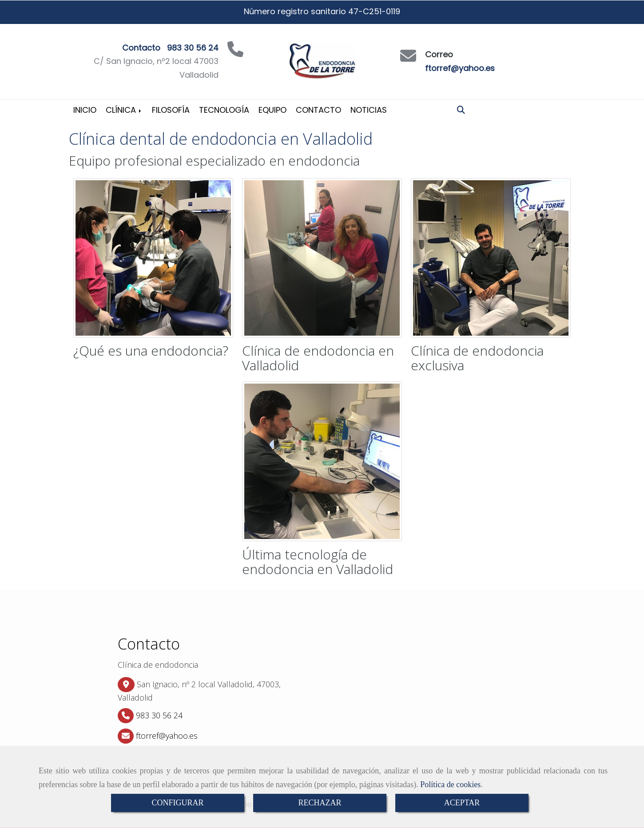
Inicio (85, 110)
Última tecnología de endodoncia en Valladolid (318, 562)
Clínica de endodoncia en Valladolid (318, 358)
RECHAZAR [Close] (320, 803)
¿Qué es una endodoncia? (151, 351)
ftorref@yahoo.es (460, 68)
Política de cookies (450, 784)
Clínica (124, 110)
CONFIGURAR (177, 803)
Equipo (272, 110)
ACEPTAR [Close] (462, 803)
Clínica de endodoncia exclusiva (477, 358)
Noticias (369, 110)
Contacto (318, 110)
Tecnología (224, 110)
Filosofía (171, 110)
